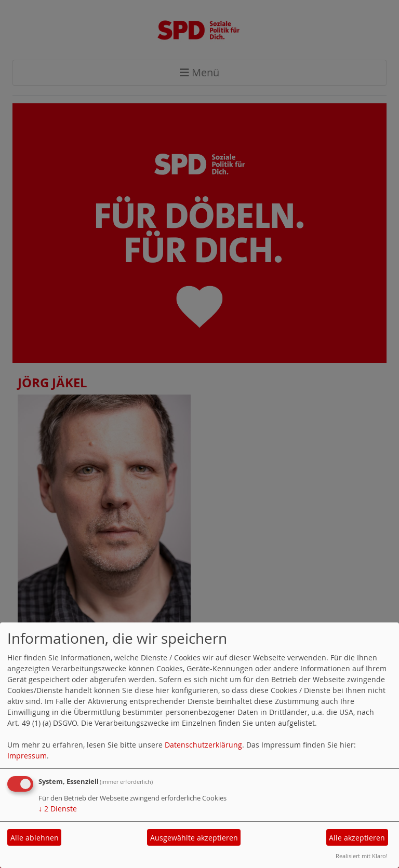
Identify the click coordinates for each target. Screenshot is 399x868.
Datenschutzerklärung (203, 745)
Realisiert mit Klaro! (362, 856)
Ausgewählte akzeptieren (194, 838)
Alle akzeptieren (357, 838)
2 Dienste (58, 809)
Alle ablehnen (35, 838)
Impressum (27, 756)
